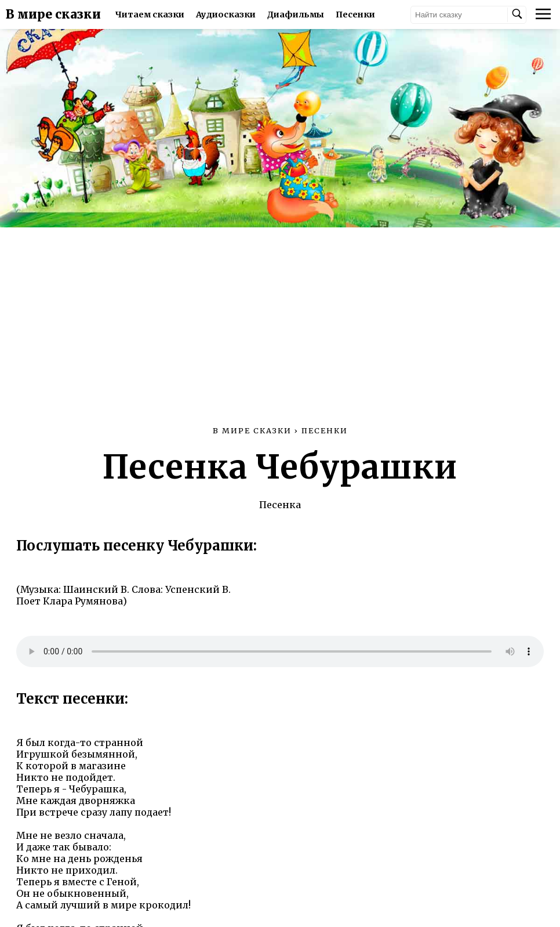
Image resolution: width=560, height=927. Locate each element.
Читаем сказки (150, 15)
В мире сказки (53, 15)
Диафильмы (296, 15)
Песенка (280, 505)
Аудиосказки (226, 15)
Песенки (355, 15)
